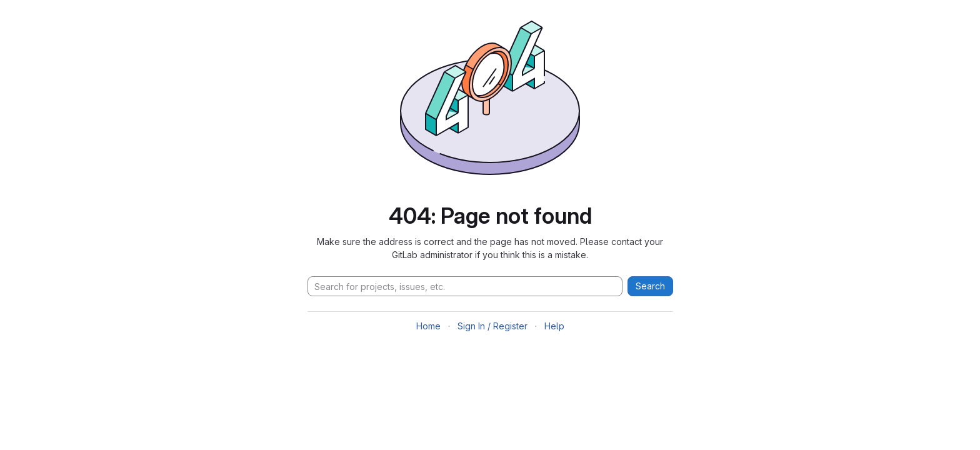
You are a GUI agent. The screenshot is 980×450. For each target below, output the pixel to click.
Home (428, 326)
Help (554, 326)
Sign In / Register (492, 326)
